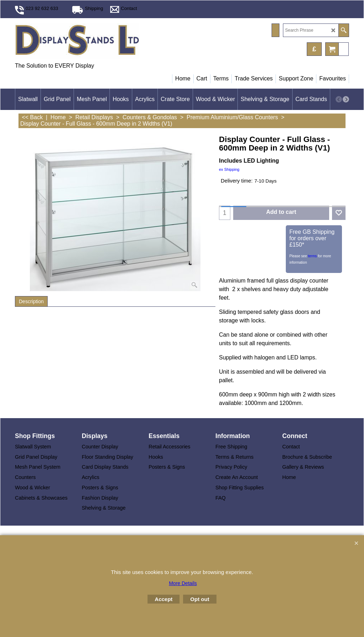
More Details (183, 583)
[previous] (339, 99)
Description (31, 301)
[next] (346, 99)
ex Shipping (229, 169)
